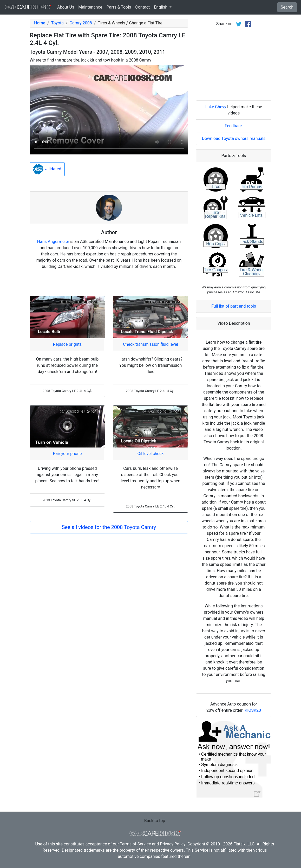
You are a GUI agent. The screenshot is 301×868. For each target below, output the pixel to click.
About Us (66, 7)
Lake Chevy (216, 107)
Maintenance (90, 7)
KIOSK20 (253, 710)
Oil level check (150, 454)
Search (287, 7)
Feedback (234, 126)
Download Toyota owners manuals (234, 138)
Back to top (155, 821)
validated (47, 169)
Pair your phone (67, 454)
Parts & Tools (119, 7)
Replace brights (67, 344)
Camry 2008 (81, 23)
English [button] (161, 7)
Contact (142, 7)
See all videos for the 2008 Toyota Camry (109, 527)
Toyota (57, 23)
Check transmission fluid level (150, 344)
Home (40, 23)
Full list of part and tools (234, 306)
